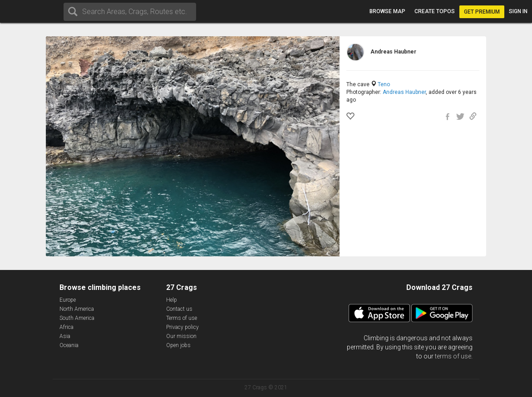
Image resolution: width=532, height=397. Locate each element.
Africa (66, 327)
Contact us (179, 309)
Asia (65, 336)
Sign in (518, 11)
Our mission (181, 336)
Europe (68, 300)
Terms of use (182, 318)
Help (172, 300)
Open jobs (178, 345)
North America (77, 309)
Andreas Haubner (404, 92)
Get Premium (482, 12)
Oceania (69, 345)
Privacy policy (182, 327)
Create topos (435, 11)
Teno (384, 84)
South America (77, 318)
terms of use (453, 356)
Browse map (387, 11)
